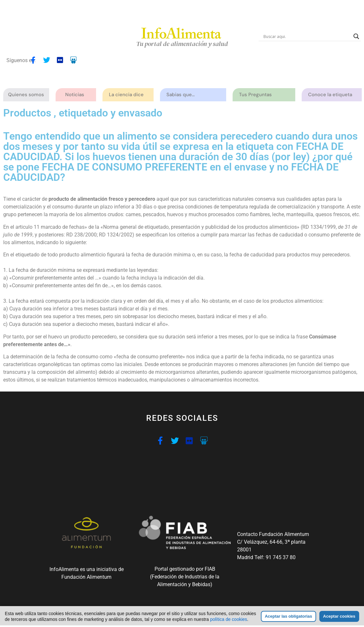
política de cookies (229, 619)
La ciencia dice (128, 95)
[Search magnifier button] (356, 36)
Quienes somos (28, 95)
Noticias (75, 95)
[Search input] (307, 36)
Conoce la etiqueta (332, 95)
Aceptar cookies (339, 616)
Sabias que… (182, 95)
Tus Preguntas (257, 95)
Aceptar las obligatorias (288, 616)
